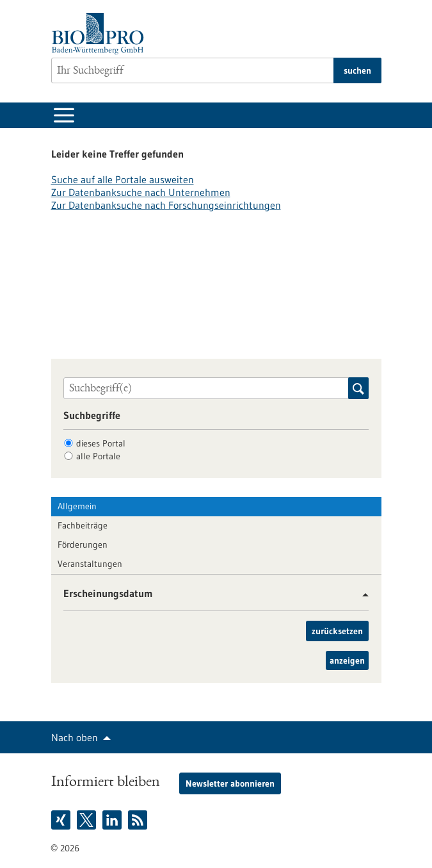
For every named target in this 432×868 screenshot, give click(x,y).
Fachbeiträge (83, 525)
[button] (361, 595)
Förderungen (83, 545)
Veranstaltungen (90, 564)
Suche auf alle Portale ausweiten (123, 179)
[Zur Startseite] (101, 34)
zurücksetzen (337, 631)
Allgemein (77, 506)
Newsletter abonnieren (230, 783)
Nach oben (75, 737)
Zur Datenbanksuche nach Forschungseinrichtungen (166, 205)
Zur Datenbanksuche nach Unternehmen (141, 192)
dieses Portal (101, 443)
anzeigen (347, 660)
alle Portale (98, 456)
